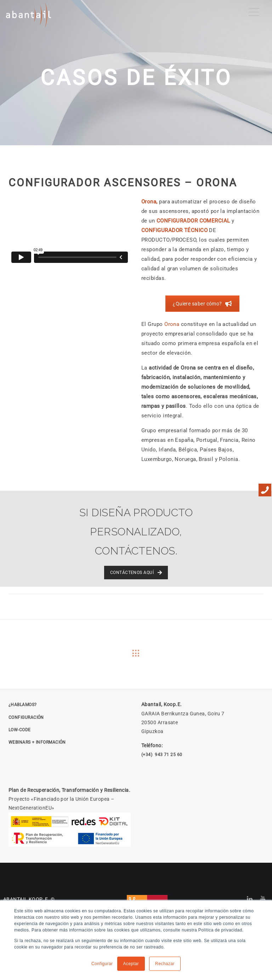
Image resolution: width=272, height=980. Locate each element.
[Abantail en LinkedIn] (250, 899)
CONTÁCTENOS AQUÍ (136, 573)
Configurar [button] (102, 964)
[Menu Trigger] (254, 12)
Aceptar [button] (131, 964)
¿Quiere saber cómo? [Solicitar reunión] (202, 304)
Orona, (150, 202)
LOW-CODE (20, 730)
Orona (172, 324)
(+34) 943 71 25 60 (162, 755)
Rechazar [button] (165, 964)
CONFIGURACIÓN (26, 717)
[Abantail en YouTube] (263, 899)
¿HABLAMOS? (23, 705)
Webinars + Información (37, 742)
